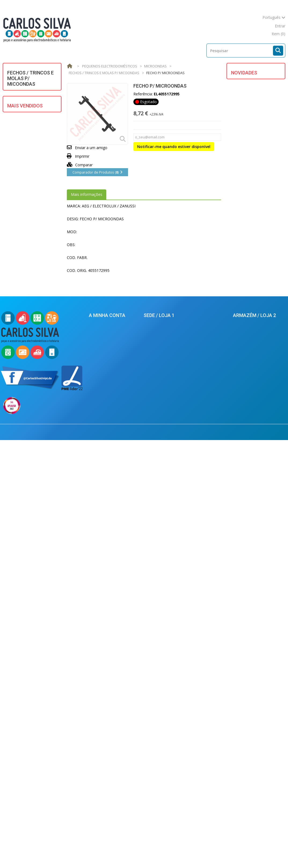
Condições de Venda (185, 854)
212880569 (247, 753)
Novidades (244, 73)
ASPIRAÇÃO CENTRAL (30, 107)
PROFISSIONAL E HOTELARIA (25, 205)
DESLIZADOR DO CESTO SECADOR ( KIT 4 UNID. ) (266, 91)
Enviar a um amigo (91, 148)
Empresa (220, 854)
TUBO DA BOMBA (266, 186)
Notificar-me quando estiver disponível (174, 147)
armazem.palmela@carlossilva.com (260, 807)
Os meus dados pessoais (111, 723)
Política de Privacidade (108, 776)
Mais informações (87, 194)
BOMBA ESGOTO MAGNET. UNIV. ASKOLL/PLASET (41, 321)
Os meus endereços (106, 715)
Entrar (280, 26)
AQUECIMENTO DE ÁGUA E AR (33, 95)
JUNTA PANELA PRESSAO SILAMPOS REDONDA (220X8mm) (39, 549)
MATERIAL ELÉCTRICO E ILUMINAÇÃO (32, 155)
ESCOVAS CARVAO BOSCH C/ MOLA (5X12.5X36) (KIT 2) (42, 440)
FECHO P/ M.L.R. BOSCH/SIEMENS (265, 248)
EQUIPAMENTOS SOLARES (25, 128)
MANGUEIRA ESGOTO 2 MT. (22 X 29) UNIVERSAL (42, 624)
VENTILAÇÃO (22, 243)
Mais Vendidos (25, 268)
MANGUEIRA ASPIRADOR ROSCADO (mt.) (39, 508)
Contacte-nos (147, 854)
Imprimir (82, 156)
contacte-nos (228, 26)
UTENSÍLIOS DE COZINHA (24, 232)
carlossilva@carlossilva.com (169, 781)
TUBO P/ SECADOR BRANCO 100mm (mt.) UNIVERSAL (41, 359)
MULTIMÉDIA (22, 180)
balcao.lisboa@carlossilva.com (171, 771)
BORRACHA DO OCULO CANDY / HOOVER (264, 156)
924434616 (159, 736)
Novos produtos (41, 854)
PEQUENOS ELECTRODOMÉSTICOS (31, 191)
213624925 (158, 714)
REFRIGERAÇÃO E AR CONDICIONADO (29, 218)
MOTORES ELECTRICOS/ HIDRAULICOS (32, 168)
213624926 (160, 720)
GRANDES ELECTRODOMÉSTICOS (31, 141)
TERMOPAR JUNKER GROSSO (41, 476)
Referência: (143, 94)
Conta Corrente (102, 707)
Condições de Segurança (110, 760)
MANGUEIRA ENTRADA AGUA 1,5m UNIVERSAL (41, 286)
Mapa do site (247, 854)
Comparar (80, 165)
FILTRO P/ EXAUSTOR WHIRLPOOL (260, 215)
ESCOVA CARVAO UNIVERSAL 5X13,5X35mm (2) (41, 589)
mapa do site (258, 26)
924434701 (248, 775)
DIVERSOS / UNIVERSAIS (32, 116)
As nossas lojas (112, 854)
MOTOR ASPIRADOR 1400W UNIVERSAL (260, 329)
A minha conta (107, 690)
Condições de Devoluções (112, 768)
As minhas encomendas (110, 699)
